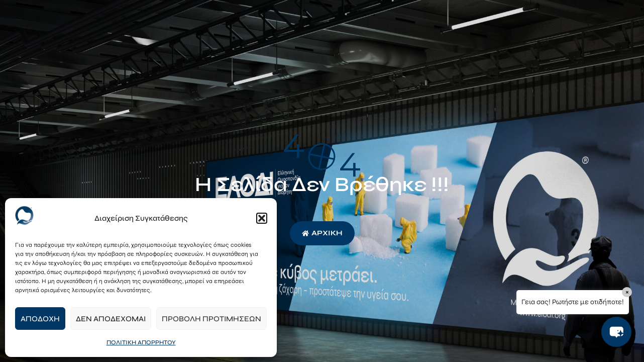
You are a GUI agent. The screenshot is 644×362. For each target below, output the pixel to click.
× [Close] (627, 292)
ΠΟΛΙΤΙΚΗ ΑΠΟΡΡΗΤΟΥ (141, 342)
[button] (262, 218)
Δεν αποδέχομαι (111, 319)
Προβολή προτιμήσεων (211, 319)
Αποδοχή (40, 319)
